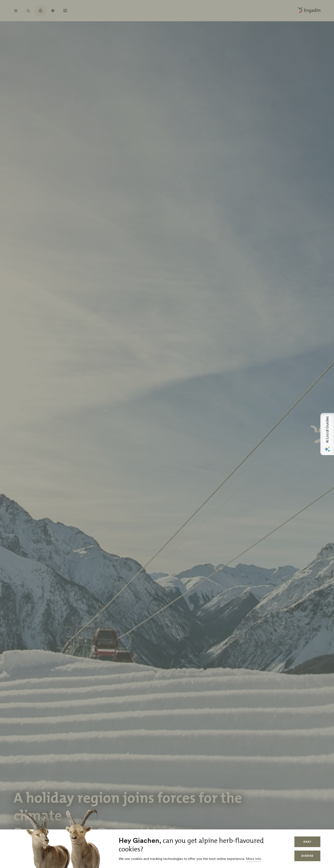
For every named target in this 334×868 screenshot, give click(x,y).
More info (254, 859)
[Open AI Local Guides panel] (327, 434)
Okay (307, 842)
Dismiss (307, 856)
